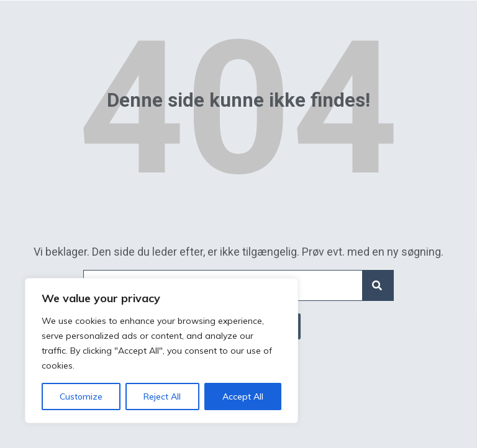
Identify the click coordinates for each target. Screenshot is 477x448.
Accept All (243, 396)
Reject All (162, 396)
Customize (81, 396)
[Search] (378, 285)
